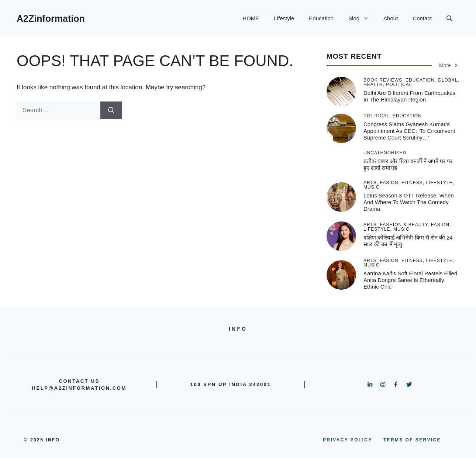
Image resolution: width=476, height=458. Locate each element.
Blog (362, 18)
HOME (251, 18)
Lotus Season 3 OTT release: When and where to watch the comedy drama (409, 202)
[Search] (111, 110)
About (391, 18)
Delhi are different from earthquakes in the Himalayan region (409, 96)
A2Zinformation (51, 18)
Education (321, 18)
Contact (422, 18)
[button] (449, 18)
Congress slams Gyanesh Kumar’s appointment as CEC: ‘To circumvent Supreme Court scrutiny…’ (409, 131)
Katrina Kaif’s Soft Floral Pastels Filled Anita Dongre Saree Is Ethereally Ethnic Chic (410, 280)
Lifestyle (284, 18)
